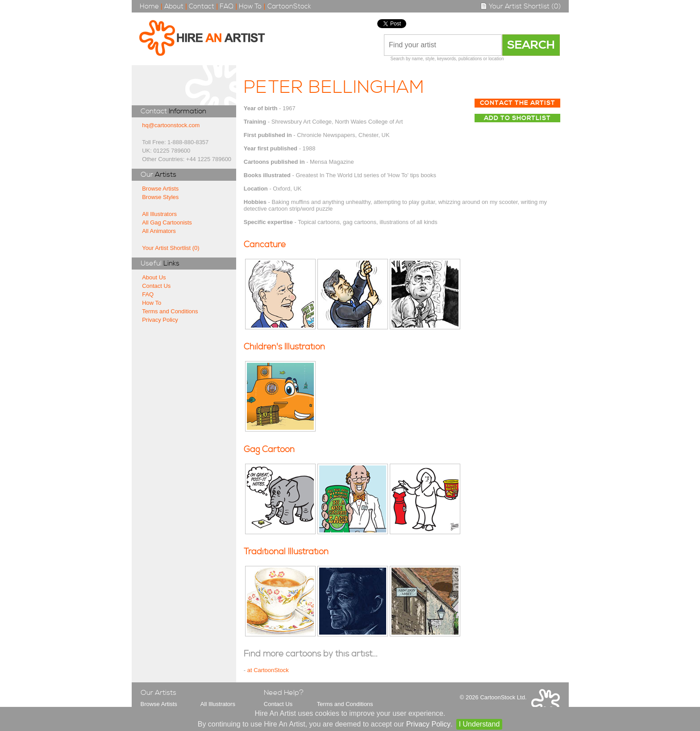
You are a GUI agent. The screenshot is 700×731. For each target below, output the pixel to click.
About (174, 6)
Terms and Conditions (170, 311)
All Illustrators (159, 214)
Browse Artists (160, 189)
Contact (202, 6)
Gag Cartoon (269, 450)
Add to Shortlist (517, 118)
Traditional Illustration (286, 552)
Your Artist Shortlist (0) (521, 6)
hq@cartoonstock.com (171, 125)
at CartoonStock (268, 670)
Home (149, 6)
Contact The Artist (518, 103)
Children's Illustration (284, 347)
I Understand (479, 724)
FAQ (227, 6)
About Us (154, 277)
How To (250, 6)
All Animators (159, 231)
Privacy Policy (160, 320)
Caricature (265, 245)
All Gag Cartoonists (167, 222)
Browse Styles (160, 197)
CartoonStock (289, 6)
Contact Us (156, 286)
